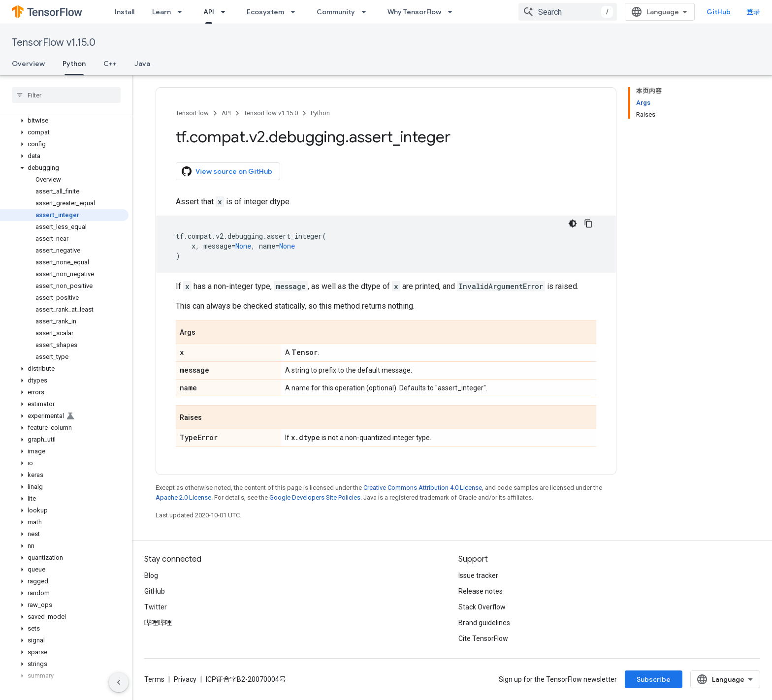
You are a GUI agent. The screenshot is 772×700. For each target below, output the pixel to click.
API (226, 113)
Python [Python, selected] (74, 64)
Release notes (481, 591)
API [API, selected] (209, 12)
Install (125, 12)
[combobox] (568, 12)
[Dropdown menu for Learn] (183, 12)
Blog (151, 575)
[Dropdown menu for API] (226, 12)
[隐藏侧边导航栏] (119, 682)
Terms (154, 679)
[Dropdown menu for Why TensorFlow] (453, 12)
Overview (28, 64)
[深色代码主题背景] (573, 223)
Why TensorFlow (414, 12)
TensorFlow (192, 113)
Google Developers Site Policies (315, 497)
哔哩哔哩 (158, 623)
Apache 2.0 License (183, 497)
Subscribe (654, 679)
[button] (64, 121)
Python (320, 113)
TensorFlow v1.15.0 (54, 43)
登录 (753, 12)
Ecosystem (265, 12)
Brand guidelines (484, 623)
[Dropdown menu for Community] (367, 12)
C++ (110, 64)
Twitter (156, 607)
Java (142, 64)
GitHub (719, 12)
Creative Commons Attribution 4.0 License (423, 488)
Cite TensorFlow (483, 638)
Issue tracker (478, 575)
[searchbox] (66, 95)
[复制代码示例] (588, 223)
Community (336, 12)
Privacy (185, 679)
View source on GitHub (227, 171)
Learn (161, 12)
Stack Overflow (482, 607)
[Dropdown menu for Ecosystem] (296, 12)
